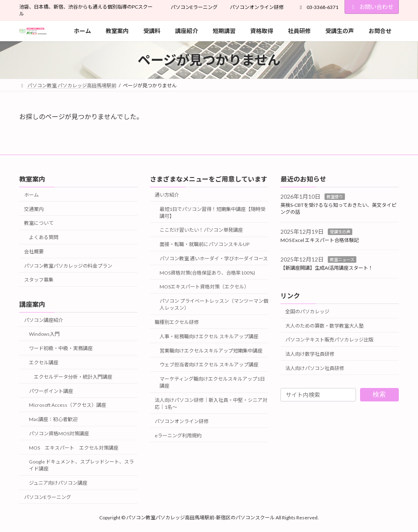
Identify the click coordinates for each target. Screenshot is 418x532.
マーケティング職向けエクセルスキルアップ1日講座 (212, 383)
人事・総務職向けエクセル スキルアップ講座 (209, 336)
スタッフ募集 (39, 280)
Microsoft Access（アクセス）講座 (68, 405)
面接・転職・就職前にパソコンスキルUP (205, 245)
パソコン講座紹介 (44, 320)
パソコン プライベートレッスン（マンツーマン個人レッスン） (214, 305)
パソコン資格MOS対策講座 (59, 433)
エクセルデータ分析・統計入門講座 (73, 377)
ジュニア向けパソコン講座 (58, 483)
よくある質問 (44, 238)
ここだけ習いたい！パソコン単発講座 (201, 230)
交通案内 (34, 209)
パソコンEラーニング (194, 7)
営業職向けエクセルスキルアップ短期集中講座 (211, 351)
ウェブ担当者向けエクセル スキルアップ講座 (209, 365)
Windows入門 (44, 334)
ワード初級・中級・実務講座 (61, 349)
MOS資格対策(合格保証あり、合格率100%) (207, 273)
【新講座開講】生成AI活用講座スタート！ (327, 268)
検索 (379, 395)
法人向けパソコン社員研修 (315, 368)
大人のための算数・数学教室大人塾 (325, 326)
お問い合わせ (372, 7)
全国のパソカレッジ (307, 311)
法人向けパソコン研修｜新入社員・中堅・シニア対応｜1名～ (211, 403)
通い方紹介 (167, 195)
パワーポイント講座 (51, 391)
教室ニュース (342, 260)
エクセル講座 (44, 362)
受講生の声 (340, 232)
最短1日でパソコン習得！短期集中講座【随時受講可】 (212, 213)
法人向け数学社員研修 (310, 354)
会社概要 (34, 252)
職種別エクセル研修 (177, 323)
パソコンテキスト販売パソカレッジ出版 (329, 340)
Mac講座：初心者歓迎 (53, 420)
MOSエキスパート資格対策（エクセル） (204, 287)
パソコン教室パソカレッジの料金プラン (68, 266)
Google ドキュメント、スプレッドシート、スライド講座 (81, 465)
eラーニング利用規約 (178, 436)
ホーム (31, 195)
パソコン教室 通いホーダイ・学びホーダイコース (214, 258)
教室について (39, 223)
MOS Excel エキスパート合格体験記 (320, 240)
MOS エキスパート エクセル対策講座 (74, 448)
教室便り (335, 197)
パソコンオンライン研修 (257, 7)
